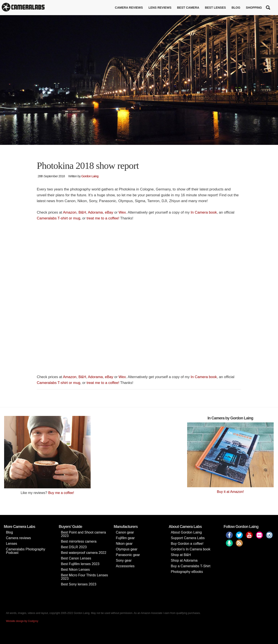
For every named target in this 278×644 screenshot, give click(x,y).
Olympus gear (127, 549)
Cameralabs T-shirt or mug (59, 218)
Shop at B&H (181, 555)
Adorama (95, 212)
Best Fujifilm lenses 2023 (80, 564)
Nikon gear (124, 544)
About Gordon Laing (186, 532)
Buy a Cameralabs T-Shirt (191, 566)
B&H (82, 212)
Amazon (70, 212)
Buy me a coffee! (61, 493)
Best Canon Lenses (76, 558)
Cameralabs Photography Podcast (26, 551)
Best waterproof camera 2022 (84, 553)
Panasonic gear (128, 555)
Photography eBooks (187, 572)
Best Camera (188, 8)
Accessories (125, 566)
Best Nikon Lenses (75, 570)
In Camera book (204, 212)
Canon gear (125, 532)
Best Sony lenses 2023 (79, 584)
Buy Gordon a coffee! (187, 544)
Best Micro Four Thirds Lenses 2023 (85, 577)
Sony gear (124, 560)
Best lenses (215, 8)
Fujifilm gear (125, 538)
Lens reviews (160, 8)
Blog (236, 8)
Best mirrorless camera (79, 541)
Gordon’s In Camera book (191, 549)
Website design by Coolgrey (22, 621)
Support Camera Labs (188, 538)
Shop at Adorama (184, 560)
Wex (122, 212)
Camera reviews (129, 8)
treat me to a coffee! (103, 218)
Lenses (12, 544)
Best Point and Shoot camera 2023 (84, 534)
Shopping (254, 8)
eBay (109, 212)
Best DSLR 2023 (74, 547)
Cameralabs (23, 8)
